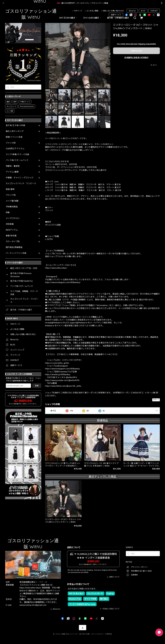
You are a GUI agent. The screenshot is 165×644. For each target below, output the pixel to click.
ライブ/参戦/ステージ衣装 (17, 154)
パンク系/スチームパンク (17, 160)
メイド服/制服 (12, 201)
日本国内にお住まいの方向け (136, 58)
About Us (132, 11)
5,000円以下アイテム (15, 149)
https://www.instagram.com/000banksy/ (63, 282)
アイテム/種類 (12, 172)
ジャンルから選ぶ (93, 18)
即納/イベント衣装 (14, 137)
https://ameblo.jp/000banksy (58, 375)
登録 (37, 386)
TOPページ (78, 11)
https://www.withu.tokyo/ (56, 268)
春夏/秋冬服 (11, 236)
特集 (8, 213)
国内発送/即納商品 (14, 247)
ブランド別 (11, 195)
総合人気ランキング (15, 131)
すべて (53, 411)
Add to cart (137, 51)
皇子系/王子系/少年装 (16, 125)
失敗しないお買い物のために (114, 11)
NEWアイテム (12, 230)
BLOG (143, 11)
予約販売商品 (12, 207)
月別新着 (10, 224)
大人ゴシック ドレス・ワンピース (21, 184)
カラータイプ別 (13, 242)
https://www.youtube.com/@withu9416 (62, 380)
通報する (156, 400)
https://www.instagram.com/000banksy (62, 369)
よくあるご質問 (92, 11)
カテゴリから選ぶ (69, 18)
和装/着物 (10, 189)
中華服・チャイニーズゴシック (20, 178)
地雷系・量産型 (13, 166)
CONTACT (154, 11)
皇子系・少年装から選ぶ (118, 18)
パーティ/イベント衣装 (16, 253)
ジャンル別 (11, 143)
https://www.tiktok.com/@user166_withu (63, 386)
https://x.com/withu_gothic (57, 363)
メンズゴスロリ (13, 218)
